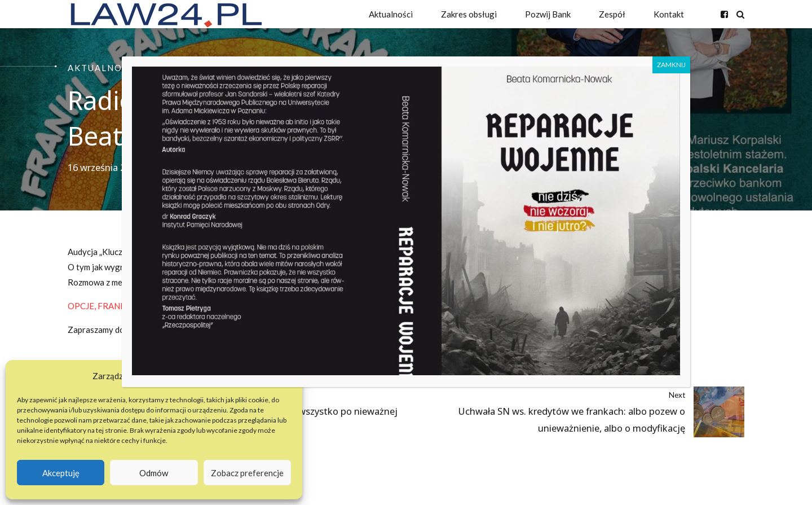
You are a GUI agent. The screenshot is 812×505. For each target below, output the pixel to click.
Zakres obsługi (469, 14)
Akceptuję (61, 473)
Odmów (154, 473)
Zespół (612, 14)
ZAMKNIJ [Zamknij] (671, 65)
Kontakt (669, 14)
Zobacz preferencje (247, 473)
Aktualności (391, 14)
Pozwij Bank (548, 14)
